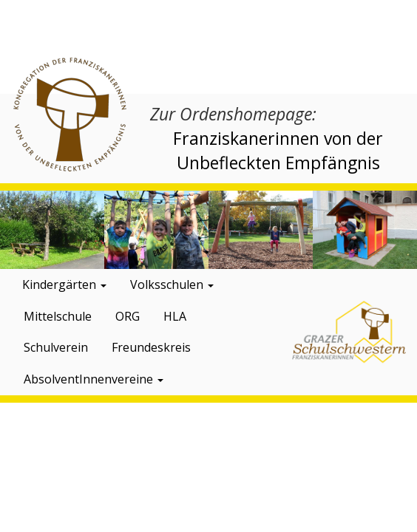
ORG (128, 316)
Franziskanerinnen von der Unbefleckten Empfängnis (278, 150)
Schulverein (56, 347)
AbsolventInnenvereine (94, 379)
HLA (175, 316)
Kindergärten (64, 284)
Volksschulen (172, 284)
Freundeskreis (151, 347)
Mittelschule (58, 316)
